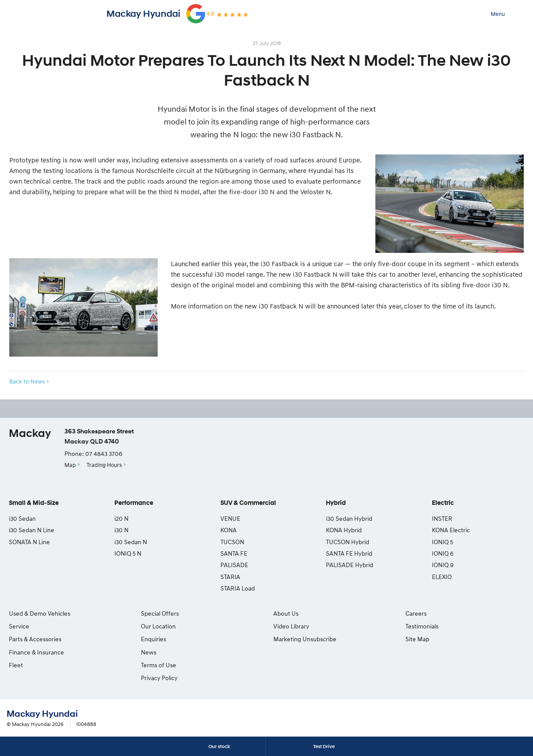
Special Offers (160, 613)
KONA (229, 530)
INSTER (442, 518)
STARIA (230, 577)
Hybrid (336, 503)
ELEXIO (442, 577)
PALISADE (234, 565)
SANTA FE (234, 553)
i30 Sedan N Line (32, 530)
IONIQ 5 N (128, 553)
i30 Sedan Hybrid (349, 518)
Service (19, 626)
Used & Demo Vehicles (40, 613)
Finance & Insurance (36, 652)
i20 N (121, 518)
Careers (416, 613)
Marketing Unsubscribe (305, 639)
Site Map (417, 639)
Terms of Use (159, 665)
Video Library (291, 626)
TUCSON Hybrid (348, 542)
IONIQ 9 (443, 565)
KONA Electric (451, 530)
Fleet (16, 665)
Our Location (158, 626)
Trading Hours (104, 465)
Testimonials (422, 626)
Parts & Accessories (35, 639)
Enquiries (153, 639)
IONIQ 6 (443, 553)
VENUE (230, 518)
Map (70, 465)
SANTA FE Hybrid (349, 553)
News (149, 652)
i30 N (121, 530)
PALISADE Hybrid (350, 565)
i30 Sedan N (131, 542)
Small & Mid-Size (34, 503)
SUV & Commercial (248, 503)
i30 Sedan (22, 518)
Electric (443, 503)
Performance (134, 503)
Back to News (27, 381)
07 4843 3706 (104, 453)
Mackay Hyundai (143, 14)
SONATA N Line (29, 542)
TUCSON (232, 542)
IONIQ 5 (442, 542)
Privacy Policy (159, 678)
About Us (286, 613)
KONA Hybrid (344, 530)
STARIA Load (238, 588)
